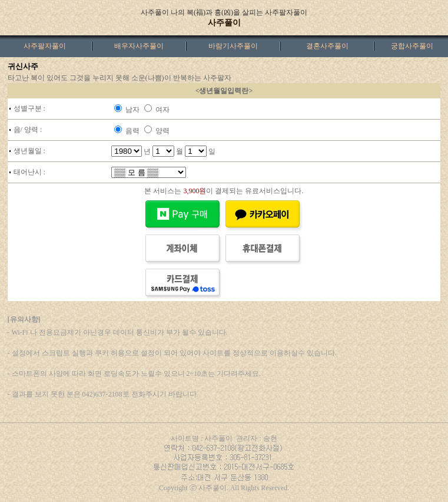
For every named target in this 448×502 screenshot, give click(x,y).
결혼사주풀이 (327, 46)
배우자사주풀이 (139, 46)
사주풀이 (224, 23)
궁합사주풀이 (412, 46)
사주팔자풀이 (45, 46)
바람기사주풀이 (233, 46)
